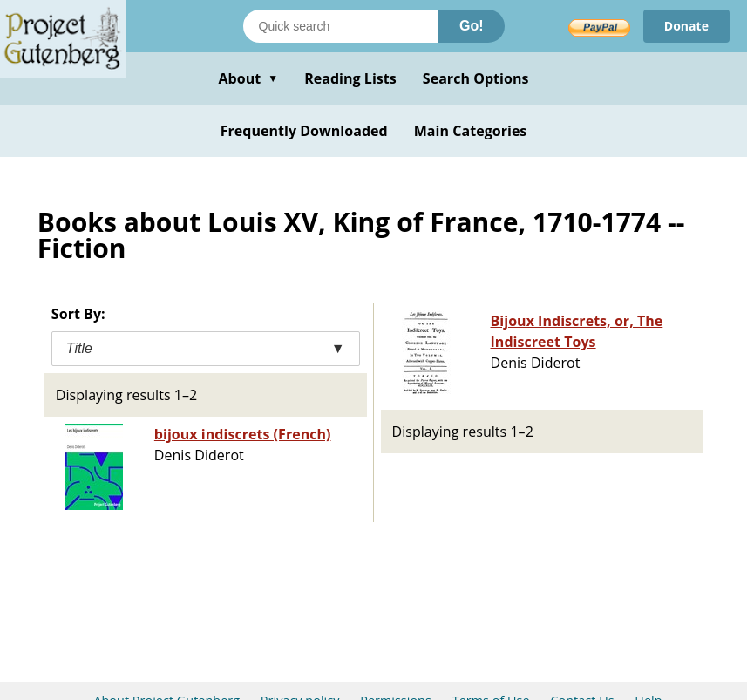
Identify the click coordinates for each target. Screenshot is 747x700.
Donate (686, 26)
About (248, 78)
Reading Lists (350, 78)
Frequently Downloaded (304, 131)
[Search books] (341, 26)
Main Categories (471, 131)
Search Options (476, 78)
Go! (472, 26)
